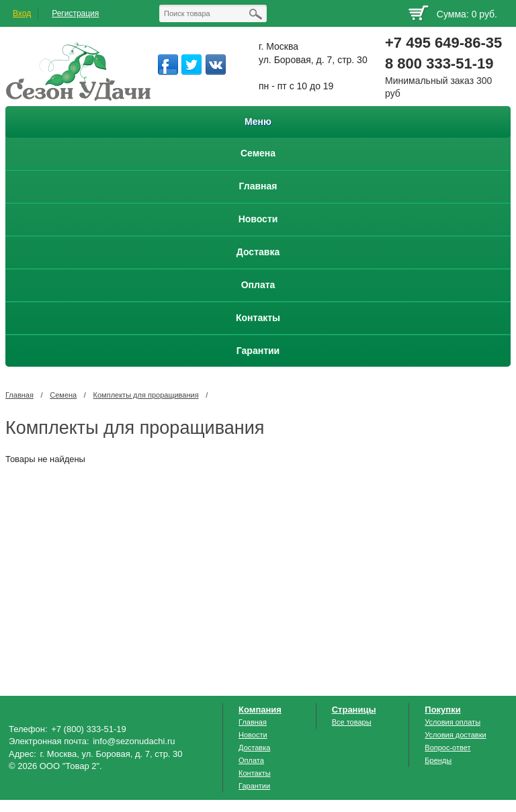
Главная (19, 395)
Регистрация (75, 13)
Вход (22, 13)
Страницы (354, 710)
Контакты (255, 773)
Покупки (442, 710)
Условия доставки (455, 735)
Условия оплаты (453, 722)
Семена (63, 395)
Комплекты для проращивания (146, 395)
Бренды (438, 760)
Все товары (352, 722)
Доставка (254, 748)
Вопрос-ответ (447, 748)
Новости (253, 735)
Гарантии (254, 786)
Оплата (251, 760)
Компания (260, 710)
